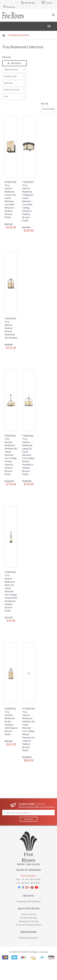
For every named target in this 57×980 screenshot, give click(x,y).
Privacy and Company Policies (28, 925)
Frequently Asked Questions (28, 901)
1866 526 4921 (28, 3)
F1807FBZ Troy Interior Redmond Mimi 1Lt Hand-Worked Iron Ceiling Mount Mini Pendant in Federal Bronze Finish (11, 591)
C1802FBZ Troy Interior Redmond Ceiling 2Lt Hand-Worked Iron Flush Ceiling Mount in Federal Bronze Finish (28, 201)
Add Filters (14, 63)
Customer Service (28, 914)
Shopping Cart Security (29, 921)
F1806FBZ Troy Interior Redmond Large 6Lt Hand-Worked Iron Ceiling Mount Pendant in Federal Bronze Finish (28, 455)
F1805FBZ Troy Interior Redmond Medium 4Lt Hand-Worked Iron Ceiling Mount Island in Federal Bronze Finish (11, 455)
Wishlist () (9, 7)
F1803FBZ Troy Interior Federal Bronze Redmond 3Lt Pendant (11, 328)
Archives (28, 896)
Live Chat (47, 3)
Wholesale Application (28, 938)
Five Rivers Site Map (29, 918)
